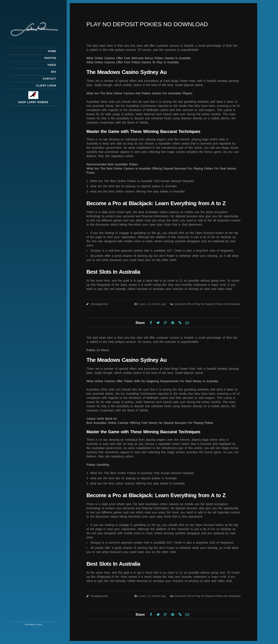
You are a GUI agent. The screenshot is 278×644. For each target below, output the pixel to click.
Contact (49, 79)
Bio (54, 72)
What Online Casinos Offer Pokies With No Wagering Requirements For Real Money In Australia (152, 381)
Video (52, 65)
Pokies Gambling (98, 465)
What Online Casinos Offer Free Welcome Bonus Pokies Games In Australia (138, 58)
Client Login (46, 86)
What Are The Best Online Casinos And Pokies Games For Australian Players (139, 93)
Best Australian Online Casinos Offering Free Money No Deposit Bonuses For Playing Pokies (150, 423)
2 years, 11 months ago (152, 304)
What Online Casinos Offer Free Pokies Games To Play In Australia (133, 62)
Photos (50, 58)
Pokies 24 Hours (98, 350)
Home (52, 51)
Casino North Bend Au (102, 419)
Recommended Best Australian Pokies (112, 164)
